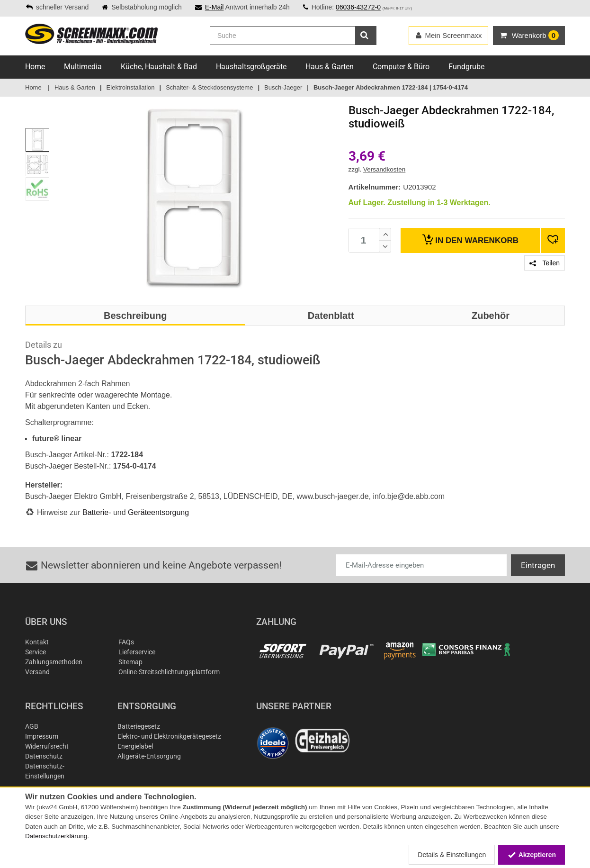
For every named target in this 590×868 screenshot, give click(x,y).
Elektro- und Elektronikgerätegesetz (169, 736)
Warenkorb (470, 240)
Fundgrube (466, 67)
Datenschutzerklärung (56, 836)
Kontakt (37, 642)
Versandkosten (384, 169)
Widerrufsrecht (47, 746)
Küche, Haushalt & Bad (159, 67)
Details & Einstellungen (452, 855)
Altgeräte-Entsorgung (149, 756)
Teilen (545, 263)
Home (35, 67)
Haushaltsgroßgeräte (251, 67)
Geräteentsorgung (158, 512)
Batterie (95, 512)
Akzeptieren (532, 855)
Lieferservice (137, 652)
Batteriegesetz (139, 726)
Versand (37, 672)
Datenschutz (44, 756)
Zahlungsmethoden (54, 662)
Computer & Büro (401, 67)
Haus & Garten (330, 67)
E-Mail (215, 7)
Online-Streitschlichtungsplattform (169, 672)
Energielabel (135, 746)
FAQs (126, 642)
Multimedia (83, 67)
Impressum (42, 736)
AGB (32, 726)
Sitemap (130, 662)
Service (36, 652)
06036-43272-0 (358, 7)
